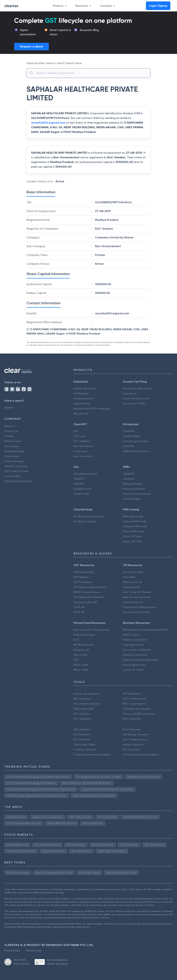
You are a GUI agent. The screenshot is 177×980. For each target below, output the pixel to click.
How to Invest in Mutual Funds (91, 630)
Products (61, 6)
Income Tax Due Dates (137, 612)
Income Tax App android (138, 388)
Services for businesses (137, 494)
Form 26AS (129, 577)
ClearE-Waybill (132, 436)
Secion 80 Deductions (136, 398)
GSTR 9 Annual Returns (87, 592)
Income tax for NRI (134, 403)
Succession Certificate (137, 650)
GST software (82, 441)
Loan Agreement (133, 645)
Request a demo (32, 46)
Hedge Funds (81, 650)
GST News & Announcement (90, 587)
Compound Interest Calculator (92, 755)
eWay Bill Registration (136, 451)
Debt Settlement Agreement (141, 660)
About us (10, 426)
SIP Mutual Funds (84, 645)
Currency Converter (85, 750)
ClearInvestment (83, 398)
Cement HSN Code (135, 521)
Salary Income (131, 587)
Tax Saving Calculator (136, 734)
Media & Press (13, 441)
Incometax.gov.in (133, 602)
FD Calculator (82, 739)
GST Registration (84, 572)
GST (76, 431)
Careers (9, 436)
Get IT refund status (135, 739)
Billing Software (132, 484)
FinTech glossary (14, 461)
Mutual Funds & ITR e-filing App (92, 409)
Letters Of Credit (133, 670)
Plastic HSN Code (134, 531)
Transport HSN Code (135, 526)
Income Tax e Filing (85, 388)
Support (9, 407)
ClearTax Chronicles (16, 466)
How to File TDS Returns (137, 592)
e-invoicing (80, 451)
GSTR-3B (79, 612)
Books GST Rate (133, 541)
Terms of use (33, 950)
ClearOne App (132, 499)
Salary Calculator (133, 744)
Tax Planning (81, 393)
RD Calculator (82, 734)
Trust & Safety (13, 476)
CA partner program (85, 474)
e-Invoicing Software (135, 441)
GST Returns (81, 577)
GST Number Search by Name (141, 755)
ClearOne (129, 479)
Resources (84, 6)
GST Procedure (82, 582)
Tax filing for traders (85, 521)
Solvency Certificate (135, 655)
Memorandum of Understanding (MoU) (146, 630)
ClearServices (82, 403)
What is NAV (81, 670)
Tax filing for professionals (89, 516)
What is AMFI (81, 665)
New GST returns (83, 446)
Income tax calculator (87, 694)
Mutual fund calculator (87, 704)
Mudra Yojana (131, 635)
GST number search (135, 699)
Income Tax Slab (133, 572)
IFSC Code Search (134, 704)
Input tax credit (83, 456)
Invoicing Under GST (85, 602)
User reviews (12, 446)
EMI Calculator (82, 699)
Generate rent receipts (137, 709)
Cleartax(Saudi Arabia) (18, 481)
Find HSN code (132, 729)
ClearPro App (81, 494)
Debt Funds (80, 655)
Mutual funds (81, 414)
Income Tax (130, 393)
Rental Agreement (134, 665)
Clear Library (12, 456)
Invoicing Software (134, 489)
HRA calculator (82, 729)
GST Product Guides (17, 471)
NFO (76, 660)
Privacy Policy (12, 950)
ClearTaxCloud (82, 489)
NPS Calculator (132, 719)
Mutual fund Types (84, 635)
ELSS (76, 640)
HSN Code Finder (133, 516)
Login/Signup (158, 6)
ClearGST (129, 431)
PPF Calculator (132, 694)
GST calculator (82, 719)
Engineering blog (14, 451)
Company (108, 6)
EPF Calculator (132, 750)
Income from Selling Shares (139, 607)
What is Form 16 (132, 582)
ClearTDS (129, 446)
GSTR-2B (79, 607)
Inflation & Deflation (135, 640)
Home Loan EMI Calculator (139, 714)
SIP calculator (82, 714)
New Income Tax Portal (137, 597)
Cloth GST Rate (132, 536)
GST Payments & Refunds (89, 597)
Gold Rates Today (84, 744)
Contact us (11, 431)
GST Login (80, 436)
